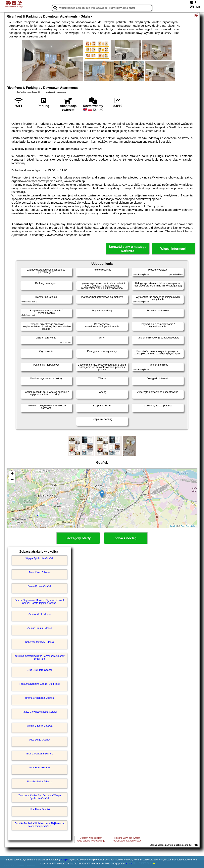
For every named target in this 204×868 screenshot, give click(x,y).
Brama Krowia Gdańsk (39, 586)
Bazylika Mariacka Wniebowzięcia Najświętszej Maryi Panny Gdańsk (39, 825)
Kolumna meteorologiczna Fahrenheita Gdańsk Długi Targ (40, 657)
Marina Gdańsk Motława (40, 726)
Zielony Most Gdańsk (40, 614)
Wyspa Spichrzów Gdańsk (40, 558)
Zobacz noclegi (126, 538)
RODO (129, 864)
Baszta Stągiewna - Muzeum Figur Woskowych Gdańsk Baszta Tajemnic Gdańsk (40, 602)
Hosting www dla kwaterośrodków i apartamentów (127, 839)
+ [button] (12, 474)
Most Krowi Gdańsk (39, 572)
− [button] (12, 480)
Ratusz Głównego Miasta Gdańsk (39, 712)
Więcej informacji (173, 249)
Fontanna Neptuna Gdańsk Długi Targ (40, 684)
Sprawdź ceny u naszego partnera (128, 249)
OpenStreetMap (188, 526)
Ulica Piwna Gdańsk (40, 809)
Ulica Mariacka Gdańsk (40, 782)
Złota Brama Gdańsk (39, 768)
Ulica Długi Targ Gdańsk (40, 670)
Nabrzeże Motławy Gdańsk (40, 642)
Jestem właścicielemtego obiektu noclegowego (91, 839)
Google (64, 860)
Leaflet (173, 526)
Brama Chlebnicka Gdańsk (40, 698)
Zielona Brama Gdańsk (40, 628)
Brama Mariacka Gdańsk (39, 754)
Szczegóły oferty (78, 538)
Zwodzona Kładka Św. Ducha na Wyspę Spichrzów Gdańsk (40, 797)
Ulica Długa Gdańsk (39, 740)
